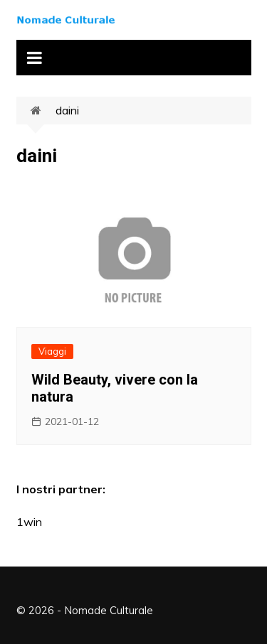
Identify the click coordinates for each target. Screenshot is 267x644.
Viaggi (52, 351)
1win (29, 522)
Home (43, 111)
